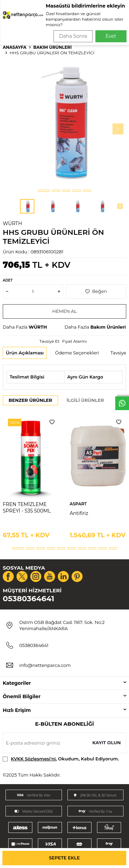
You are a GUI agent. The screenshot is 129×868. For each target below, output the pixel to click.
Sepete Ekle (64, 858)
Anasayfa (15, 47)
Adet (8, 280)
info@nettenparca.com (45, 665)
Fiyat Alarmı (75, 341)
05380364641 (29, 599)
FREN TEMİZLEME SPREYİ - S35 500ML (27, 508)
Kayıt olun (106, 743)
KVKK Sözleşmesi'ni (33, 759)
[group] (64, 123)
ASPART (78, 504)
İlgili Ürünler (85, 400)
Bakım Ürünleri (53, 47)
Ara (114, 28)
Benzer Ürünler (30, 400)
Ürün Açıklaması (25, 353)
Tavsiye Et (49, 341)
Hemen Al (64, 311)
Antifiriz (79, 513)
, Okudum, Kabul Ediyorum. (61, 759)
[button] (44, 191)
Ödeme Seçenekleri (77, 353)
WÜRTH (12, 223)
